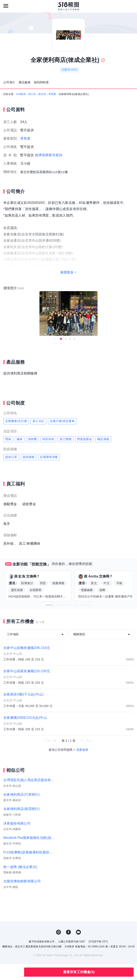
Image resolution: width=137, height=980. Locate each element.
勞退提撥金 (84, 439)
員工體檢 (66, 439)
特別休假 (48, 439)
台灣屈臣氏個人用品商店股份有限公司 (29, 780)
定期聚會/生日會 (16, 421)
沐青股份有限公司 (17, 823)
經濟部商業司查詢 (49, 155)
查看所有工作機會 (79, 972)
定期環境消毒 (49, 457)
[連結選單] (6, 6)
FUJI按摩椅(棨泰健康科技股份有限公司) (29, 852)
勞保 (8, 439)
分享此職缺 (16, 972)
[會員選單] (131, 6)
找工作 (32, 94)
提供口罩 (11, 457)
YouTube (78, 932)
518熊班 (21, 94)
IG (59, 932)
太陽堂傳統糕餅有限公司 (22, 881)
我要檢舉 (82, 750)
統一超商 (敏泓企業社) (20, 867)
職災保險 (103, 439)
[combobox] (35, 634)
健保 (20, 439)
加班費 (32, 439)
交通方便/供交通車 (62, 421)
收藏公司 (6, 972)
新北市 (42, 94)
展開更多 (67, 272)
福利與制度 (41, 82)
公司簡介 (9, 82)
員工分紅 (38, 421)
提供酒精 (29, 457)
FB (68, 932)
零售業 (52, 94)
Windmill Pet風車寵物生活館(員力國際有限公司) (29, 838)
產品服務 (25, 82)
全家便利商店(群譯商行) (21, 809)
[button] (49, 605)
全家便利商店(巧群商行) (21, 795)
